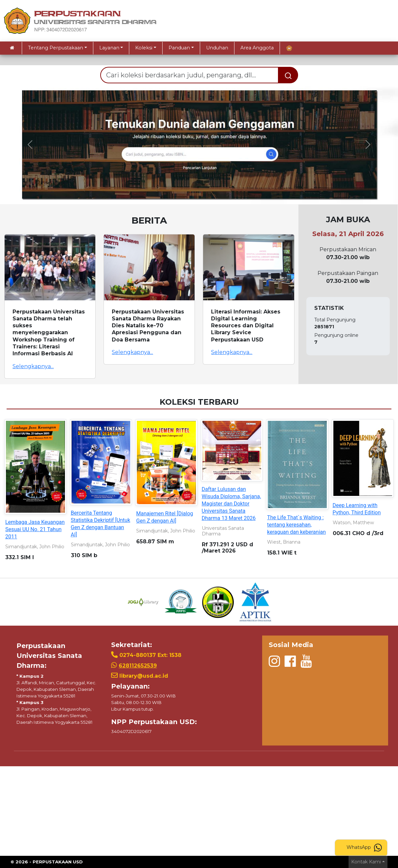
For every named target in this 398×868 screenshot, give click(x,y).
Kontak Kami (366, 862)
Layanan (109, 48)
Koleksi (144, 48)
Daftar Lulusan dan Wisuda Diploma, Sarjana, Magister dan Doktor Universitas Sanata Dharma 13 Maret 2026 (231, 504)
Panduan (179, 48)
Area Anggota (257, 48)
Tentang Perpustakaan (56, 48)
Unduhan (217, 48)
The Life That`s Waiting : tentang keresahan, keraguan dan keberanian (296, 525)
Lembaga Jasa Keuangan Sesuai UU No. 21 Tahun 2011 (35, 529)
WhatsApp (364, 848)
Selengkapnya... (33, 366)
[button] (30, 145)
